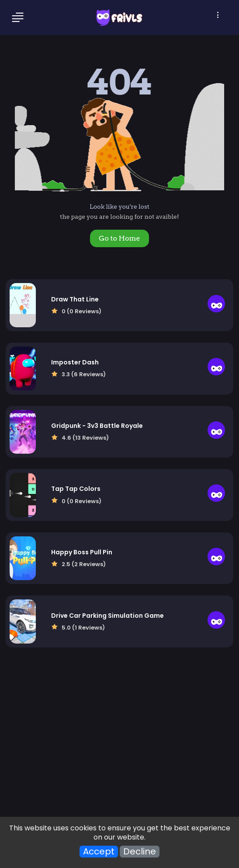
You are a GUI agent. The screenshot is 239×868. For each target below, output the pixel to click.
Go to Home (119, 238)
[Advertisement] (119, 741)
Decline (140, 852)
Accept (99, 852)
